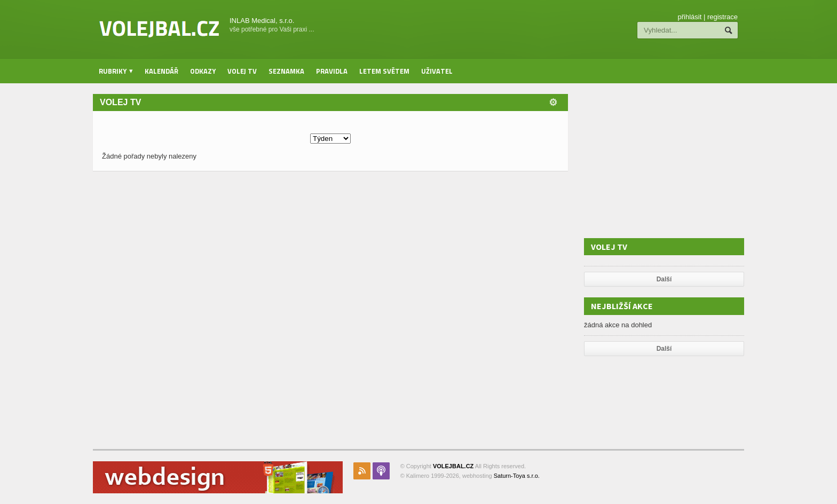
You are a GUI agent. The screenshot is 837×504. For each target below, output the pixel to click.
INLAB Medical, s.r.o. (262, 21)
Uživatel (437, 71)
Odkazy (203, 71)
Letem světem (384, 71)
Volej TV (242, 71)
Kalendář (161, 71)
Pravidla (332, 71)
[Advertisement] (664, 161)
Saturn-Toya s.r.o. (517, 476)
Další (664, 279)
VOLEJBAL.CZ (453, 466)
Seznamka (286, 71)
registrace (722, 17)
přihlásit (690, 17)
